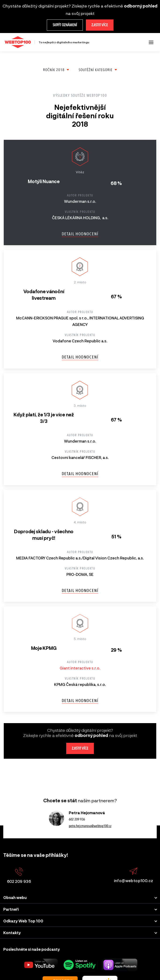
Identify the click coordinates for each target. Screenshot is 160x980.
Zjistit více (100, 25)
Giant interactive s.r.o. (80, 668)
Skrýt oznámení (65, 25)
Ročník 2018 (54, 70)
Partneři (11, 909)
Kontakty (12, 933)
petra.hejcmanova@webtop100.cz (90, 826)
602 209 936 (77, 819)
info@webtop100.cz (134, 875)
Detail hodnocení (80, 234)
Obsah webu (15, 897)
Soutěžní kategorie (96, 70)
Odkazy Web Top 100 (23, 921)
